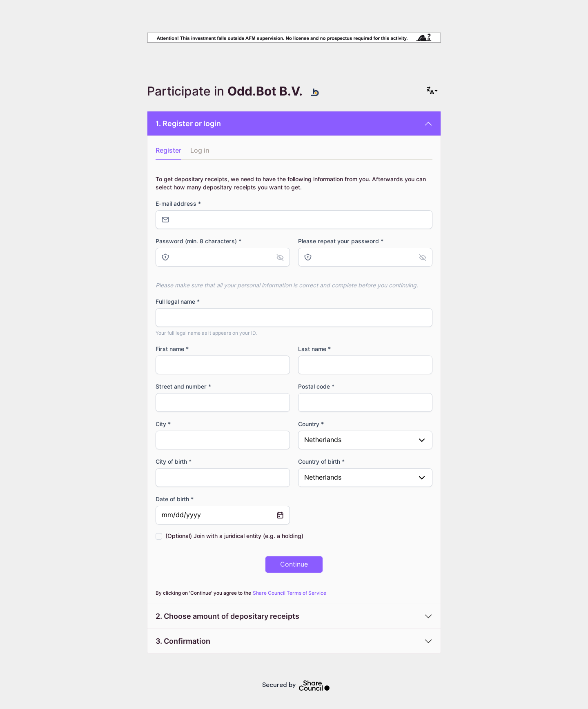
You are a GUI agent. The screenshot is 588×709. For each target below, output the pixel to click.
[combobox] (365, 440)
